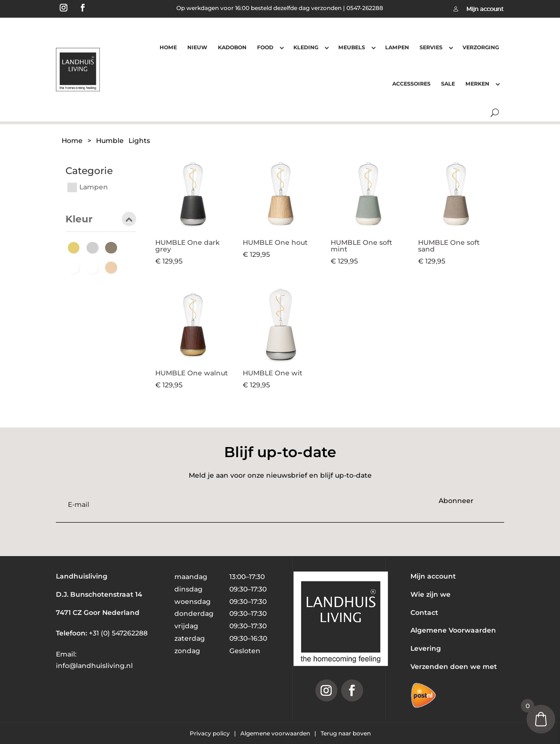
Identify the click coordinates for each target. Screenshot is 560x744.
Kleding (306, 47)
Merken (477, 84)
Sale (448, 84)
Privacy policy (210, 733)
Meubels (352, 47)
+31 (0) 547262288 (118, 633)
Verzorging (481, 47)
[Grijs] (95, 247)
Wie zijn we (431, 594)
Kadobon (232, 47)
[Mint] (76, 267)
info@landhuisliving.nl (94, 666)
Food (265, 47)
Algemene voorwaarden (276, 733)
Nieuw (197, 47)
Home (168, 47)
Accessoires (411, 84)
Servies (431, 47)
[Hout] (113, 247)
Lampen (397, 47)
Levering (426, 648)
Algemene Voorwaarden (453, 630)
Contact (424, 613)
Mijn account (433, 576)
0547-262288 (365, 8)
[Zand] (113, 267)
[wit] (95, 267)
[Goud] (76, 247)
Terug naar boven (346, 733)
